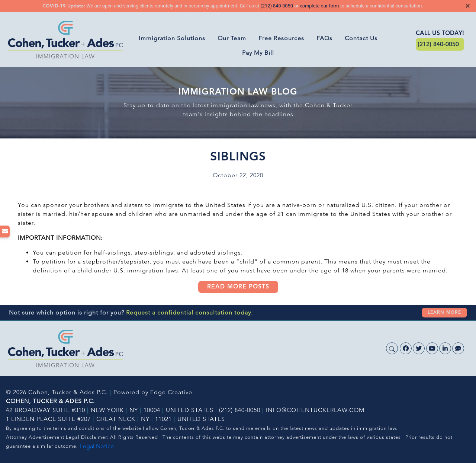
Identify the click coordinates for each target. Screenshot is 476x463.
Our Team (232, 38)
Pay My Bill (258, 53)
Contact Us (361, 38)
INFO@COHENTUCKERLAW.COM (315, 410)
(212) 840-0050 (276, 6)
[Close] (468, 6)
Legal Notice (97, 446)
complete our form (319, 6)
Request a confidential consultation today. (189, 312)
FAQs (324, 38)
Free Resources (281, 38)
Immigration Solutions (172, 38)
